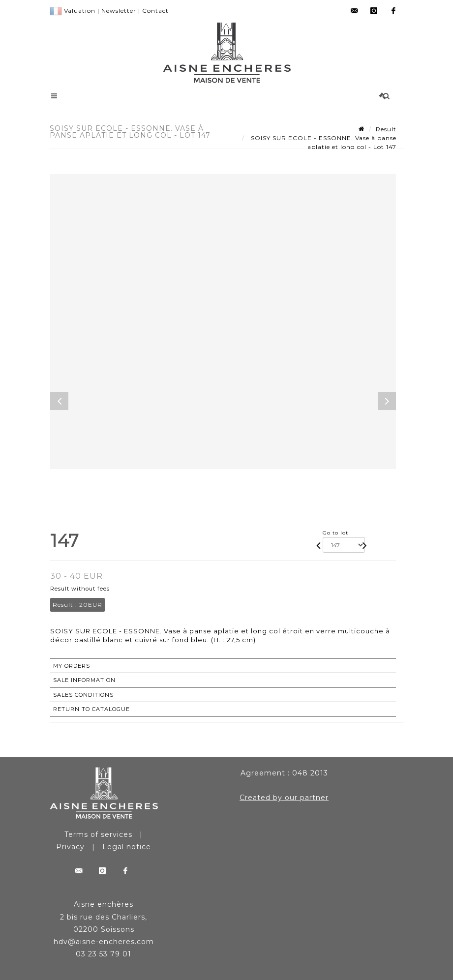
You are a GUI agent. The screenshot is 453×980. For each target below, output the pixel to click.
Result (386, 129)
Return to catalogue (91, 709)
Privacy (70, 847)
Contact (155, 11)
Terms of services (98, 834)
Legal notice (127, 847)
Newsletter (119, 11)
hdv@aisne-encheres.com (104, 942)
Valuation (80, 11)
